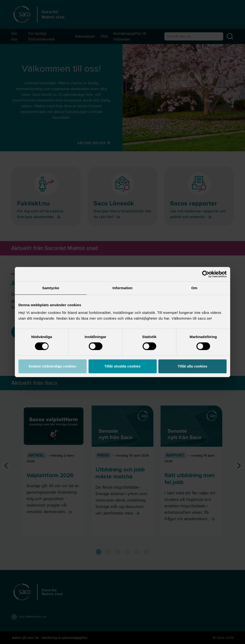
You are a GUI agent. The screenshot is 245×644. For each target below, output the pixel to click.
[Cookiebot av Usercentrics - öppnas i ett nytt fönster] (206, 274)
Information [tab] (122, 288)
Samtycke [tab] (51, 288)
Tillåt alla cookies (193, 366)
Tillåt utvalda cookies (122, 366)
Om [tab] (194, 288)
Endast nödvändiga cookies (52, 366)
